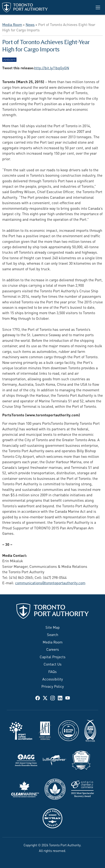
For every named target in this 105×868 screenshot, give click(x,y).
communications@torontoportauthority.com (50, 582)
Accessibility (53, 679)
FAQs (52, 671)
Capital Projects (53, 656)
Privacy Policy (53, 686)
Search (53, 634)
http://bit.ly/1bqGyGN (52, 68)
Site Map (53, 627)
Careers (53, 649)
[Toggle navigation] (98, 7)
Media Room (53, 642)
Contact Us (53, 664)
